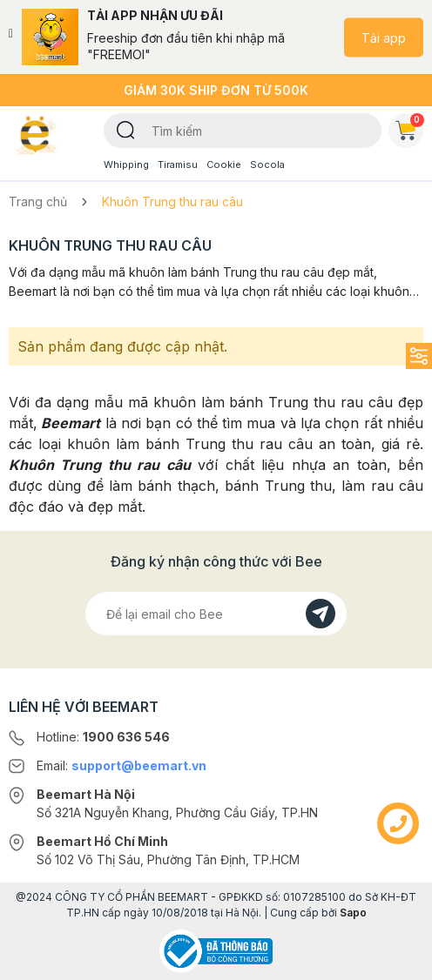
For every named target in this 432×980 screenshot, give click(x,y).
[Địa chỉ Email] (216, 614)
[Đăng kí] (321, 614)
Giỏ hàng (409, 127)
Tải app (384, 37)
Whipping (126, 164)
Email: (121, 765)
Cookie (224, 164)
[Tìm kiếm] (126, 129)
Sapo (353, 913)
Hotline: (103, 737)
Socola (267, 164)
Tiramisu (178, 164)
